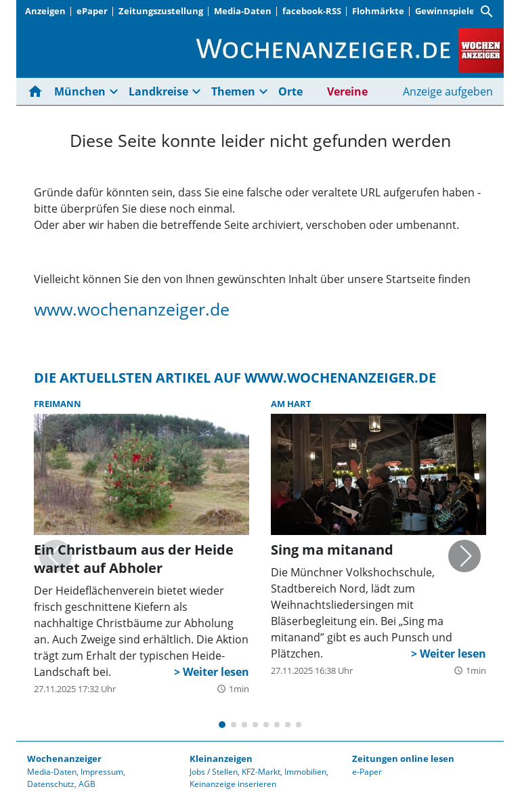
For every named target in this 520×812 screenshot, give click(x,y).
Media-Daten (243, 11)
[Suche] (487, 12)
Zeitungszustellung (161, 11)
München (80, 91)
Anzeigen (45, 11)
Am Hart (291, 404)
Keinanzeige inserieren (233, 784)
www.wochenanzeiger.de (132, 309)
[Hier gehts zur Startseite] (38, 91)
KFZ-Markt (261, 772)
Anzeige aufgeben (448, 91)
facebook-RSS (312, 11)
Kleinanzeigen (221, 758)
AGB (87, 784)
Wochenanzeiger (64, 758)
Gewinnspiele (445, 11)
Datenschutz (51, 784)
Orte (290, 91)
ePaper (92, 11)
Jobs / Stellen (214, 772)
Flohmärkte (378, 11)
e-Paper (367, 772)
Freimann (58, 404)
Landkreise (158, 91)
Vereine (347, 91)
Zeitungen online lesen (403, 758)
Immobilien (305, 772)
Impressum (102, 772)
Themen (233, 91)
